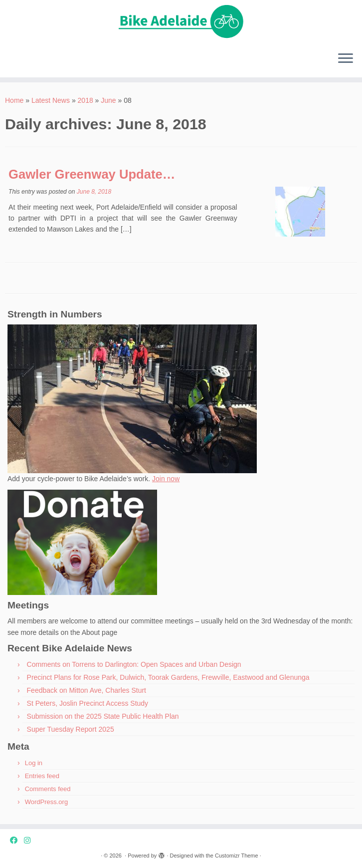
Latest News (51, 100)
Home (14, 100)
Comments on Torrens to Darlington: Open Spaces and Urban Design (134, 664)
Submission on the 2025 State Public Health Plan (103, 716)
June (108, 100)
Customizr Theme (237, 856)
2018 (86, 100)
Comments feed (48, 789)
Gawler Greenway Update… (92, 174)
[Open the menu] (346, 59)
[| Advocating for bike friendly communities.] (181, 22)
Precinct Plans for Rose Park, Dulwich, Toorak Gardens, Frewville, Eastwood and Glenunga (168, 677)
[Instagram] (30, 840)
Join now (166, 479)
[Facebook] (17, 840)
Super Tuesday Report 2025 (71, 729)
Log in (34, 763)
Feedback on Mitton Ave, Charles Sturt (87, 690)
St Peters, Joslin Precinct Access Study (88, 703)
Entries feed (42, 776)
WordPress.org (46, 802)
